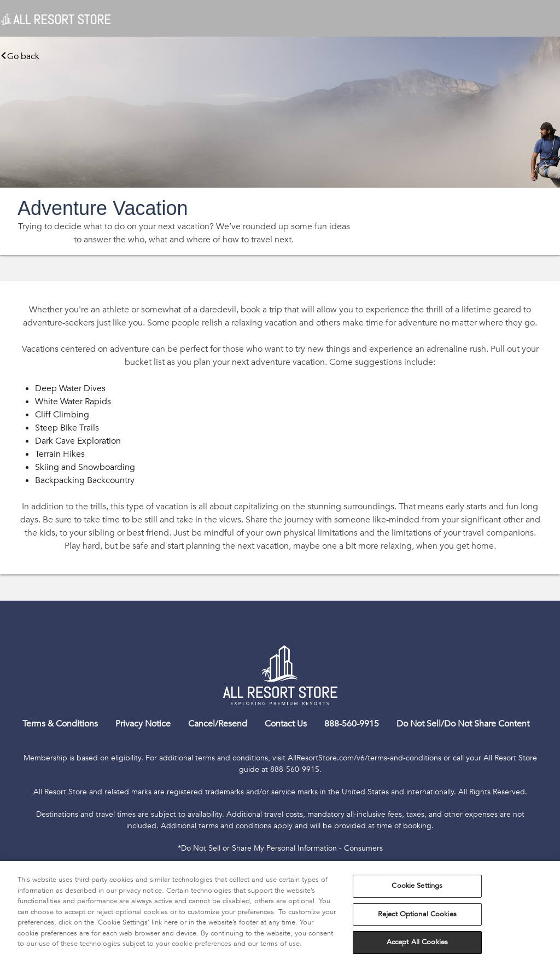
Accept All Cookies (417, 942)
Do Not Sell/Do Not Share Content (463, 724)
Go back (20, 56)
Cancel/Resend (218, 724)
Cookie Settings (417, 886)
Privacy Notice (143, 724)
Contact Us (286, 724)
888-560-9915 (352, 724)
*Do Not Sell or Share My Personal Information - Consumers (280, 848)
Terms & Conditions (60, 724)
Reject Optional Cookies (417, 914)
